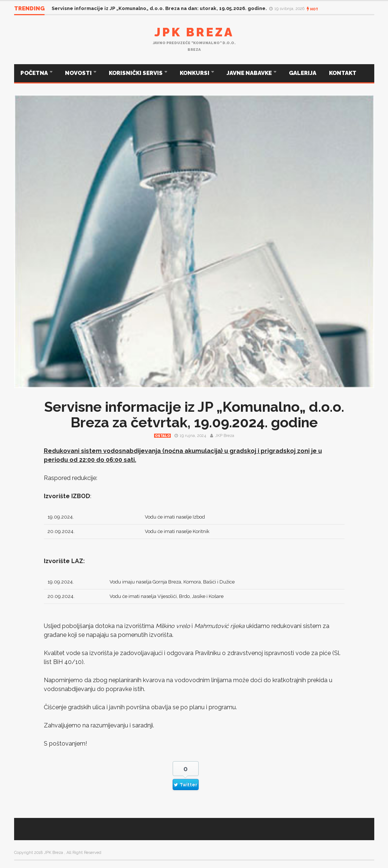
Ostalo (162, 436)
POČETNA (35, 73)
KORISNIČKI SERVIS (136, 73)
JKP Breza (225, 436)
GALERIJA (303, 73)
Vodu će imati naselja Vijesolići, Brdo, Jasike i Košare (167, 596)
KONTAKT (343, 73)
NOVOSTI (79, 73)
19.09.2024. (61, 517)
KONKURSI (195, 73)
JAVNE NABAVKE (250, 73)
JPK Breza (194, 32)
